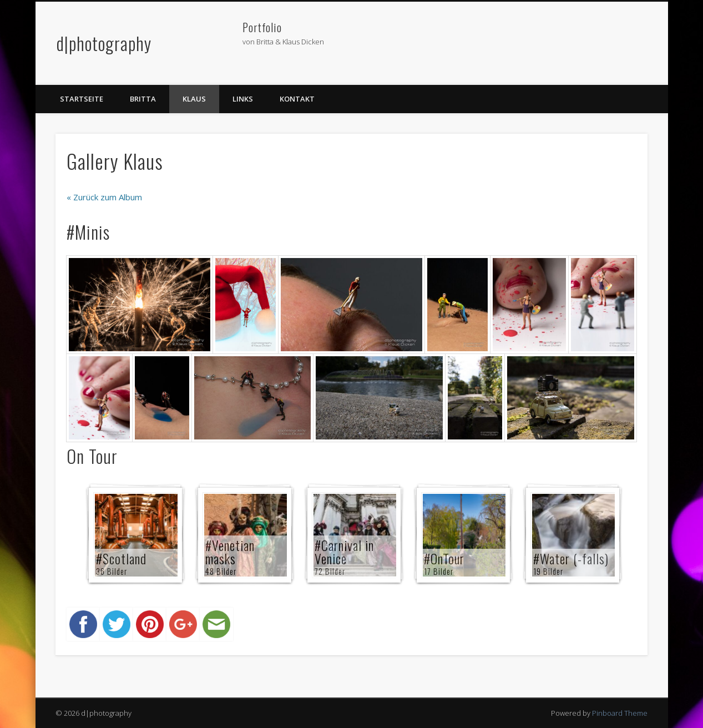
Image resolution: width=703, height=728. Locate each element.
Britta (143, 99)
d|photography (104, 43)
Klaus (194, 99)
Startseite (82, 99)
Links (243, 99)
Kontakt (297, 99)
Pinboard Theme (620, 713)
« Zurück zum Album (104, 197)
